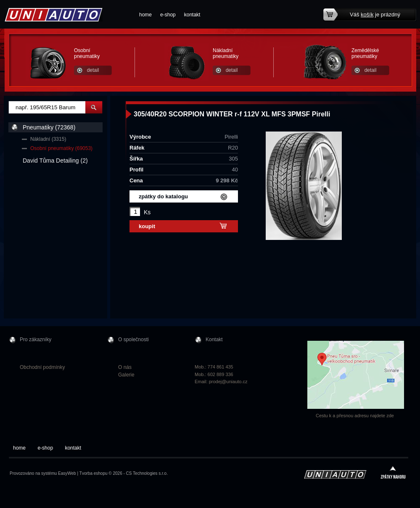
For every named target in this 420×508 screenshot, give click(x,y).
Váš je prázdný (375, 14)
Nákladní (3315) (48, 139)
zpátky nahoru (393, 473)
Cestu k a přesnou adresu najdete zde (355, 416)
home (145, 15)
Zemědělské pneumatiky (365, 53)
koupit (147, 226)
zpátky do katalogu (163, 196)
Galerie (126, 375)
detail (93, 70)
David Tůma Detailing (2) (55, 161)
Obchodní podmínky (42, 367)
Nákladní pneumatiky (226, 53)
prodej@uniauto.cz (228, 382)
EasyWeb (67, 473)
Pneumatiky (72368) (49, 127)
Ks (147, 212)
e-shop (168, 15)
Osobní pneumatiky (87, 53)
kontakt (192, 15)
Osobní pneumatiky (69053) (61, 148)
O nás (125, 367)
